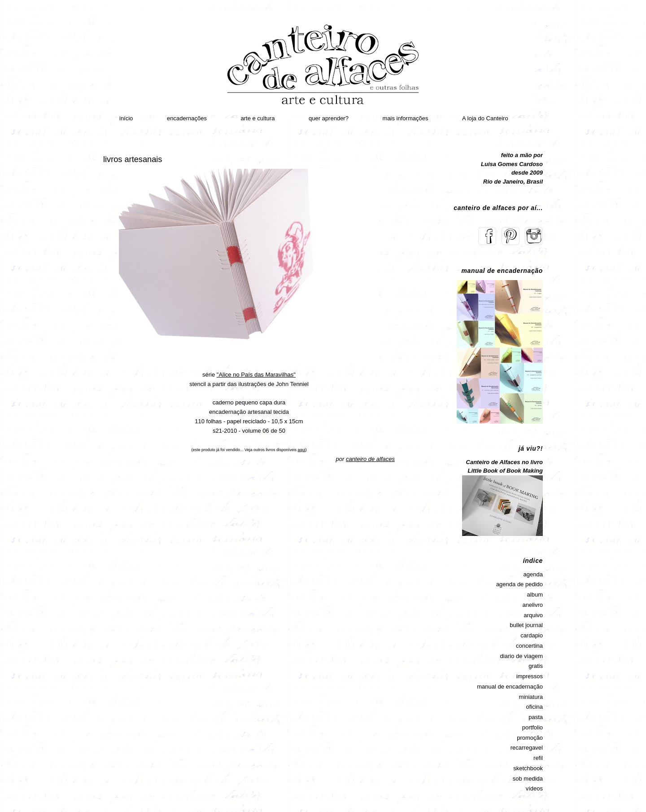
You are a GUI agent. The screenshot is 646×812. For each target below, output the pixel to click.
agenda (533, 574)
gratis (536, 666)
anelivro (533, 605)
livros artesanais (133, 159)
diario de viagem (522, 656)
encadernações (187, 118)
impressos (530, 676)
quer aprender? (329, 118)
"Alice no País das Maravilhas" (256, 375)
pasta (536, 717)
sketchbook (528, 768)
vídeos (534, 788)
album (535, 595)
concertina (529, 646)
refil (538, 758)
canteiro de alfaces (370, 459)
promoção (530, 738)
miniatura (531, 697)
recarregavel (527, 748)
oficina (534, 707)
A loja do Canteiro (485, 118)
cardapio (532, 635)
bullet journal (526, 625)
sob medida (528, 779)
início (126, 118)
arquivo (533, 615)
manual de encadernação (510, 687)
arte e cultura (258, 118)
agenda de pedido (519, 584)
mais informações (406, 118)
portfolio (533, 727)
